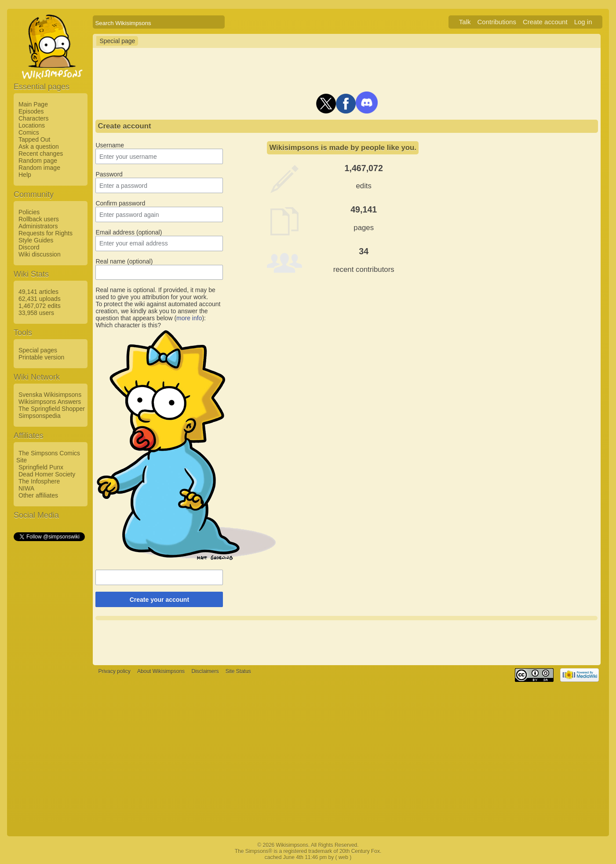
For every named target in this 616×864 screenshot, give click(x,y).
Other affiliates (38, 495)
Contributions (497, 22)
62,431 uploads (40, 299)
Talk (465, 22)
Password (109, 174)
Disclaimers (205, 671)
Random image (39, 168)
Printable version (41, 357)
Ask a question (39, 146)
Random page (38, 161)
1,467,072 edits (40, 306)
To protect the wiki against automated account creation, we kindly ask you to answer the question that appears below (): (158, 311)
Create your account (159, 600)
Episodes (31, 111)
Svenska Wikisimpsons (50, 395)
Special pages (38, 350)
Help (25, 175)
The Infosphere (39, 481)
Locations (32, 125)
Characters (33, 118)
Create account (545, 22)
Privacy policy (114, 671)
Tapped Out (34, 139)
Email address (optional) (129, 232)
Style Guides (36, 240)
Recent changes (41, 154)
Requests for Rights (46, 233)
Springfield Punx (41, 467)
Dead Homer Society (47, 474)
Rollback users (39, 219)
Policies (29, 212)
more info (189, 318)
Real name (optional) (124, 261)
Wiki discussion (40, 254)
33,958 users (36, 313)
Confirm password (120, 203)
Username (110, 145)
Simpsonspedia (40, 416)
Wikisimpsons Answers (50, 402)
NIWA (26, 488)
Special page (117, 41)
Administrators (38, 226)
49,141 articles (38, 292)
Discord (29, 247)
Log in (583, 22)
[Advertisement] (49, 674)
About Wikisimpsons (161, 671)
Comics (29, 132)
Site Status (238, 671)
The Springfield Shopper (52, 409)
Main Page (33, 104)
